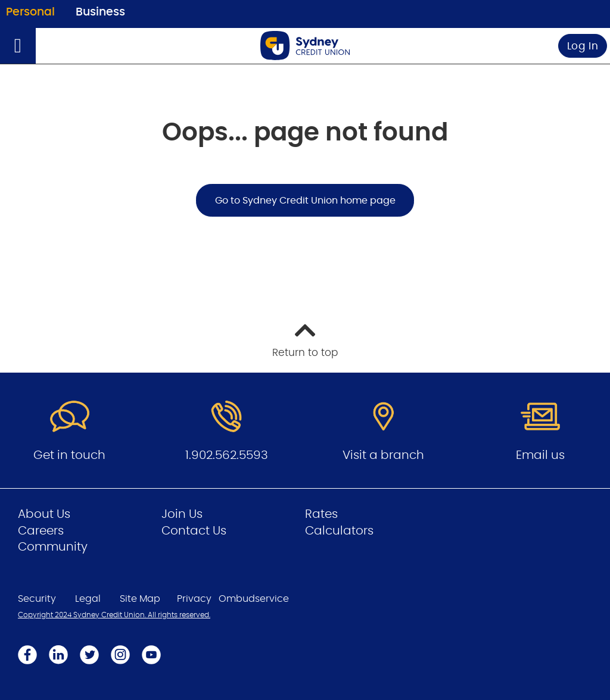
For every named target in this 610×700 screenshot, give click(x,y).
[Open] (18, 46)
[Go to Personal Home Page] (305, 46)
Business (100, 12)
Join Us (182, 514)
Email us (540, 455)
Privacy (194, 599)
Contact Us (194, 531)
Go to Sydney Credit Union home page (305, 201)
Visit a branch (383, 455)
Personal (30, 12)
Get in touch (69, 455)
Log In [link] (583, 46)
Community (53, 547)
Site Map (140, 599)
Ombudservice (254, 599)
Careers (41, 531)
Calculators (339, 531)
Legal (88, 599)
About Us (44, 514)
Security (37, 599)
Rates (321, 514)
